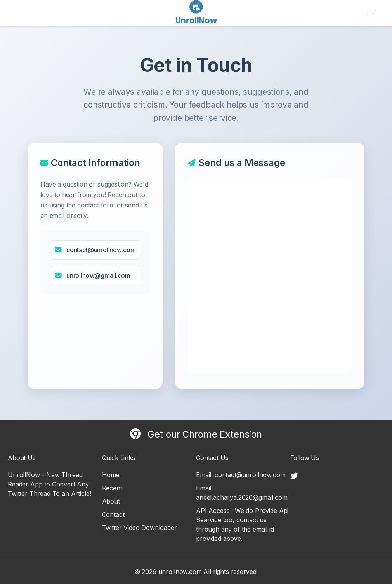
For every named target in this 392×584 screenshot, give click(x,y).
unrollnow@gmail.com (98, 275)
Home (111, 475)
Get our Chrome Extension (196, 434)
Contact (113, 514)
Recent (112, 488)
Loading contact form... (270, 276)
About (111, 501)
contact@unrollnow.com (101, 250)
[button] (370, 13)
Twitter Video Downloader (140, 528)
